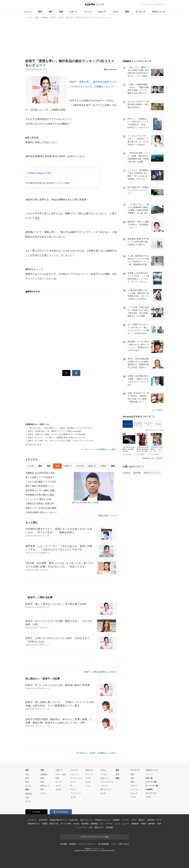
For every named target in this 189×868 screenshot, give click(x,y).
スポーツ (73, 12)
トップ (31, 466)
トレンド (88, 12)
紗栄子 (73, 100)
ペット (88, 786)
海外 (51, 12)
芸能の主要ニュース (108, 516)
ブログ (134, 820)
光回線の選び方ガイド (58, 820)
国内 (40, 12)
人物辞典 (149, 789)
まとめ (28, 786)
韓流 (42, 789)
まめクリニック (86, 820)
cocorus (76, 824)
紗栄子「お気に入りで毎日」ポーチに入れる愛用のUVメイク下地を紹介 (57, 434)
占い (102, 824)
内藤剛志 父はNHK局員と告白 (40, 473)
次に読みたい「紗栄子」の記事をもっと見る (97, 753)
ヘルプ (148, 797)
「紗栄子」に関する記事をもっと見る (100, 672)
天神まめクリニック (102, 820)
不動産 (143, 824)
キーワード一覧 (152, 786)
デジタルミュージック (138, 424)
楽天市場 (137, 473)
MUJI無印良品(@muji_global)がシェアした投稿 (47, 183)
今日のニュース (159, 12)
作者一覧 (149, 778)
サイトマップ (151, 793)
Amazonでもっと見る (152, 458)
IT (71, 786)
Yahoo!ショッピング (152, 473)
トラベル (104, 786)
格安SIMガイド (34, 824)
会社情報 (64, 844)
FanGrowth (74, 820)
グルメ (73, 789)
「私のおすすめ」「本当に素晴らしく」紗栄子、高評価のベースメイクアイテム (60, 428)
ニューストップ (148, 4)
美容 (159, 824)
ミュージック (148, 424)
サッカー (59, 782)
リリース (149, 774)
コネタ (88, 778)
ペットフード (81, 827)
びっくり (89, 774)
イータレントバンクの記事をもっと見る (99, 449)
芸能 (61, 12)
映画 (42, 778)
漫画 (127, 12)
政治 (27, 782)
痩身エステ (99, 827)
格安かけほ (54, 824)
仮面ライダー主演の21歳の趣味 (41, 508)
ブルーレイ (128, 424)
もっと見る (158, 410)
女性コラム (105, 778)
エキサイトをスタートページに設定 (94, 837)
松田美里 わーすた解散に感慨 (40, 490)
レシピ (118, 824)
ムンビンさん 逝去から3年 (38, 499)
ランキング (140, 12)
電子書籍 (109, 827)
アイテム (125, 820)
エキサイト (160, 4)
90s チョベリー (107, 789)
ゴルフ (58, 786)
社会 (27, 774)
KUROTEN (43, 820)
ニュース (28, 12)
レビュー (74, 774)
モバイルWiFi (66, 824)
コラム (116, 12)
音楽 (42, 782)
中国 (27, 798)
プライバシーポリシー (87, 844)
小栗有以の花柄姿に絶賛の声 (40, 504)
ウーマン (109, 824)
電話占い (142, 820)
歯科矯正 (152, 824)
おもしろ (102, 12)
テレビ (158, 424)
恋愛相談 (94, 824)
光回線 (45, 824)
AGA (91, 827)
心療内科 (116, 820)
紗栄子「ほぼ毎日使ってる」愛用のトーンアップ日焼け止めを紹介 (55, 431)
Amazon (127, 473)
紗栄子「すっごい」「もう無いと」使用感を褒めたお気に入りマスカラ (57, 437)
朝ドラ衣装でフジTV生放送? (40, 477)
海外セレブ (45, 786)
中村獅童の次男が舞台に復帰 (40, 495)
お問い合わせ (124, 844)
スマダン (104, 774)
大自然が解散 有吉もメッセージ (41, 512)
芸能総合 (44, 774)
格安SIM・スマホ (154, 820)
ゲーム (73, 782)
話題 (117, 778)
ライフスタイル (107, 782)
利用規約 (73, 844)
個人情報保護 (103, 844)
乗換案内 (135, 824)
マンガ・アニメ (77, 778)
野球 (57, 778)
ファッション (76, 793)
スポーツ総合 (61, 774)
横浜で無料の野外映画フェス (40, 486)
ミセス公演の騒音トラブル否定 (41, 482)
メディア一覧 (151, 782)
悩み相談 (85, 824)
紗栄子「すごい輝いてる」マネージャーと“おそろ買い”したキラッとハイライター (61, 441)
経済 (27, 778)
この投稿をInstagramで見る (38, 173)
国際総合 (29, 794)
